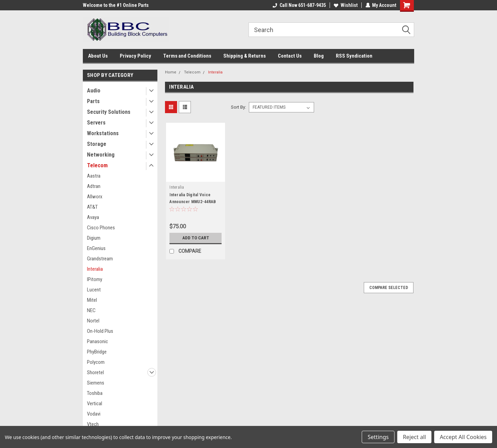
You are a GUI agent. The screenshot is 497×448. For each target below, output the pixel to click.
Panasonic (98, 341)
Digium (94, 238)
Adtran (94, 186)
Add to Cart (196, 238)
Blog (319, 56)
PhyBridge (97, 352)
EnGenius (96, 248)
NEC (91, 310)
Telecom (97, 165)
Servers (96, 123)
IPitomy (95, 279)
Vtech (93, 424)
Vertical (95, 404)
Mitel (92, 300)
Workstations (103, 133)
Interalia (95, 269)
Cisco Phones (101, 228)
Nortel (93, 321)
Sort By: (238, 107)
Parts (93, 101)
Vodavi (94, 414)
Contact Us (290, 56)
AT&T (92, 207)
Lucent (94, 290)
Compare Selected (389, 288)
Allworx (95, 197)
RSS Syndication (354, 56)
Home (171, 72)
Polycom (96, 362)
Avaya (93, 217)
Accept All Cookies (463, 437)
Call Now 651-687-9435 (299, 5)
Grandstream (100, 259)
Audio (94, 91)
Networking (101, 155)
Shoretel (95, 372)
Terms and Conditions (187, 56)
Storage (97, 144)
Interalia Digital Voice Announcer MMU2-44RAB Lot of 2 (193, 202)
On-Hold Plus (100, 331)
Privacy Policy (135, 56)
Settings (378, 437)
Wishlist (345, 5)
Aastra (94, 176)
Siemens (96, 383)
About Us (98, 56)
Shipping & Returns (245, 56)
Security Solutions (109, 112)
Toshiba (95, 393)
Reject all (414, 437)
